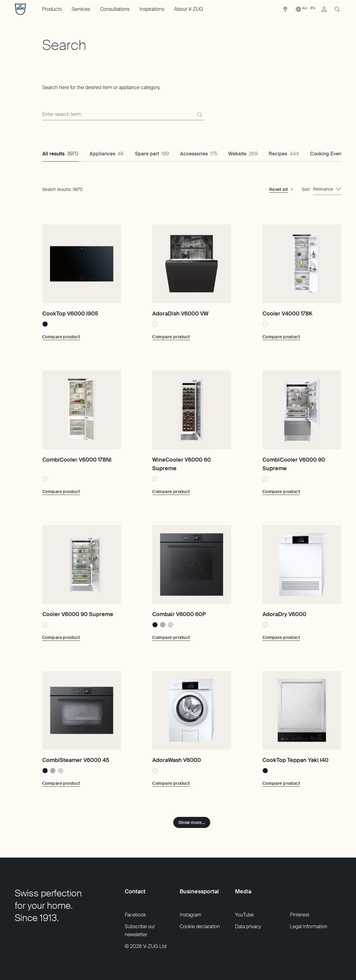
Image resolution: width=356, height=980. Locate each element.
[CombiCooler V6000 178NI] (82, 410)
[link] (285, 11)
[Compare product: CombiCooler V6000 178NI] (61, 492)
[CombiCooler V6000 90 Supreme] (302, 410)
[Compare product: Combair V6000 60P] (171, 637)
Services (81, 9)
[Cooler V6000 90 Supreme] (82, 564)
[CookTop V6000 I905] (82, 264)
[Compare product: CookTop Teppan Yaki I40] (281, 783)
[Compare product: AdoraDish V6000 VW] (171, 337)
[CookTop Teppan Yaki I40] (302, 710)
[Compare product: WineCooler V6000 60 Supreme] (171, 492)
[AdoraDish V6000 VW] (192, 264)
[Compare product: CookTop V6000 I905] (61, 337)
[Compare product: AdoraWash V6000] (171, 783)
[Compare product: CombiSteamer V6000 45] (61, 783)
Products (52, 9)
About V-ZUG (189, 9)
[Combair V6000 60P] (192, 564)
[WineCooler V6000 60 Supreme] (192, 410)
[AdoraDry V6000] (302, 564)
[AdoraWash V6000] (192, 710)
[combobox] (327, 189)
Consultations (115, 9)
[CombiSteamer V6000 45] (82, 710)
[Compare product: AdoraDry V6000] (281, 637)
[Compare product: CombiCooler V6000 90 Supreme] (281, 492)
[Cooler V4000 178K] (302, 264)
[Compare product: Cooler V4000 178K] (281, 337)
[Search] (200, 115)
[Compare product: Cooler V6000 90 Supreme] (61, 637)
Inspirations (152, 9)
